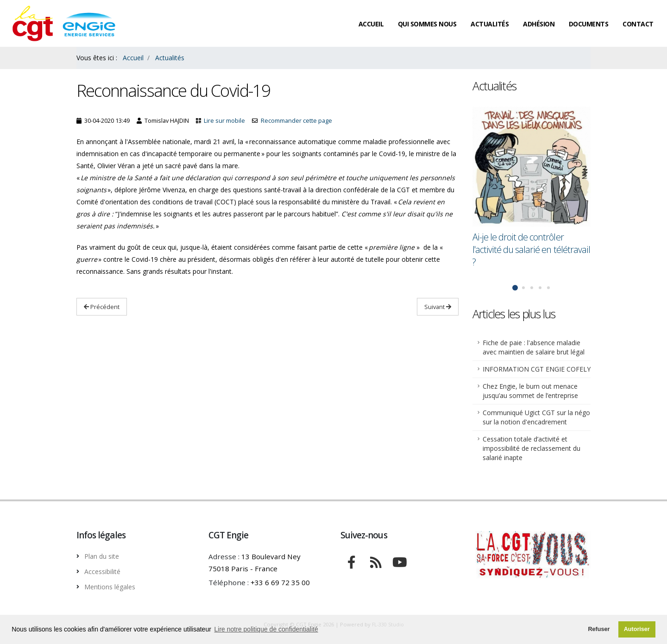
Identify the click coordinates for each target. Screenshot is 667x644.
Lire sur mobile (224, 121)
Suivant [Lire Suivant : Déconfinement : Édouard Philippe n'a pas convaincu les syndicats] (438, 307)
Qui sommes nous (427, 24)
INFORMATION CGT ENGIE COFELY (537, 369)
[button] (515, 288)
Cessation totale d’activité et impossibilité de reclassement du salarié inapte (532, 448)
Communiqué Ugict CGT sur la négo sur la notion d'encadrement (536, 417)
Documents (589, 24)
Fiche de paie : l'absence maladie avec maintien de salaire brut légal (534, 347)
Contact (638, 24)
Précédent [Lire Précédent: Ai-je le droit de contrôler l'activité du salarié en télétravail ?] (102, 307)
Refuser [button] (599, 629)
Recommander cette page (296, 121)
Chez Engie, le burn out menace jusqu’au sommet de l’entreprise (530, 391)
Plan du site (104, 556)
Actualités (490, 24)
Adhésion (539, 24)
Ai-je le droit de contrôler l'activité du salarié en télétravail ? (531, 249)
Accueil (371, 24)
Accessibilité (105, 571)
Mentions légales (113, 586)
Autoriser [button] (637, 629)
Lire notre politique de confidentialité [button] (266, 629)
